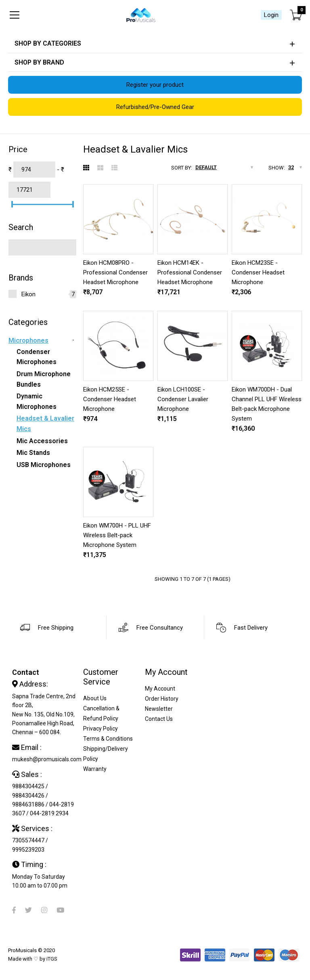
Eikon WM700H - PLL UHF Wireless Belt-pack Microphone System (117, 535)
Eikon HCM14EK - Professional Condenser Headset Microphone (190, 272)
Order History (162, 699)
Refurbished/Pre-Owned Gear (155, 107)
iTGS (52, 959)
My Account (160, 689)
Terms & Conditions (108, 739)
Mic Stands (33, 453)
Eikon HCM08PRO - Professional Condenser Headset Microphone (115, 272)
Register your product (155, 85)
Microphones (28, 340)
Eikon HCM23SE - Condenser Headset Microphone (258, 272)
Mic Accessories (42, 441)
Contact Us (159, 719)
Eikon (28, 294)
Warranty (95, 769)
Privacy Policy (101, 729)
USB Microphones (44, 465)
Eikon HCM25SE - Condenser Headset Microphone (110, 399)
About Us (95, 698)
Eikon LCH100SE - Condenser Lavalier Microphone (183, 399)
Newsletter (159, 709)
